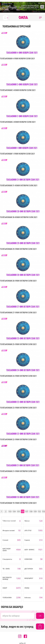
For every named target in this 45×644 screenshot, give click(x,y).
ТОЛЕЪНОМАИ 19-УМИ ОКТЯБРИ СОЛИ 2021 (18, 503)
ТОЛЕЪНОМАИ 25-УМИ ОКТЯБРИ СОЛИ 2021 (18, 344)
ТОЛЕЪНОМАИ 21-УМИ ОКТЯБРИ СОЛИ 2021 (18, 471)
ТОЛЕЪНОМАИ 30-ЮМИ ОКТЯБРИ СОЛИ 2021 (19, 217)
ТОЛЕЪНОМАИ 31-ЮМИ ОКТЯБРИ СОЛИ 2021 (19, 185)
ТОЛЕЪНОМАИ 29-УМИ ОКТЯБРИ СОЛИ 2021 (18, 249)
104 (14, 511)
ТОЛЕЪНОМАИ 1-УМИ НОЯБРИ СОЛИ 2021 (17, 154)
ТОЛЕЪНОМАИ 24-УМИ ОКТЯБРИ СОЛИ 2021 (18, 376)
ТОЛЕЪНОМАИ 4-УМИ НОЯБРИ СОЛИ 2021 (17, 59)
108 (31, 511)
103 (10, 511)
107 (27, 511)
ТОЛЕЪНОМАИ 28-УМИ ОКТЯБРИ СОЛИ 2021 (18, 281)
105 (18, 511)
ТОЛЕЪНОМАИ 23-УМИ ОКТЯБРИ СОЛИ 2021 (18, 408)
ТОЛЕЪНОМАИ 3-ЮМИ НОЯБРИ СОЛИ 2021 (18, 90)
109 (35, 511)
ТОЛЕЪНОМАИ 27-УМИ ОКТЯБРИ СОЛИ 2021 (18, 312)
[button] (40, 18)
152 (39, 511)
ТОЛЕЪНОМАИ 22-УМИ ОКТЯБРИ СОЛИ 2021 (18, 439)
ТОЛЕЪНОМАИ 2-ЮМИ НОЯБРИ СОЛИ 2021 (18, 122)
